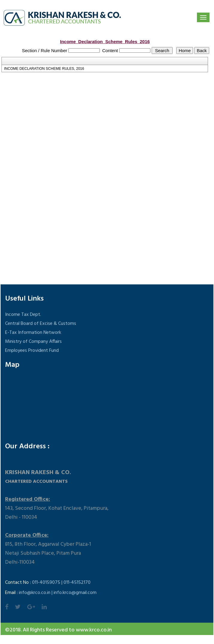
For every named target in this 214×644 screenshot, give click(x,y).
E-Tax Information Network (33, 333)
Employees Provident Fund (32, 351)
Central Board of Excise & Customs (41, 324)
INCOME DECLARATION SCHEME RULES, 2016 (44, 69)
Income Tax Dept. (23, 315)
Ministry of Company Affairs (33, 342)
